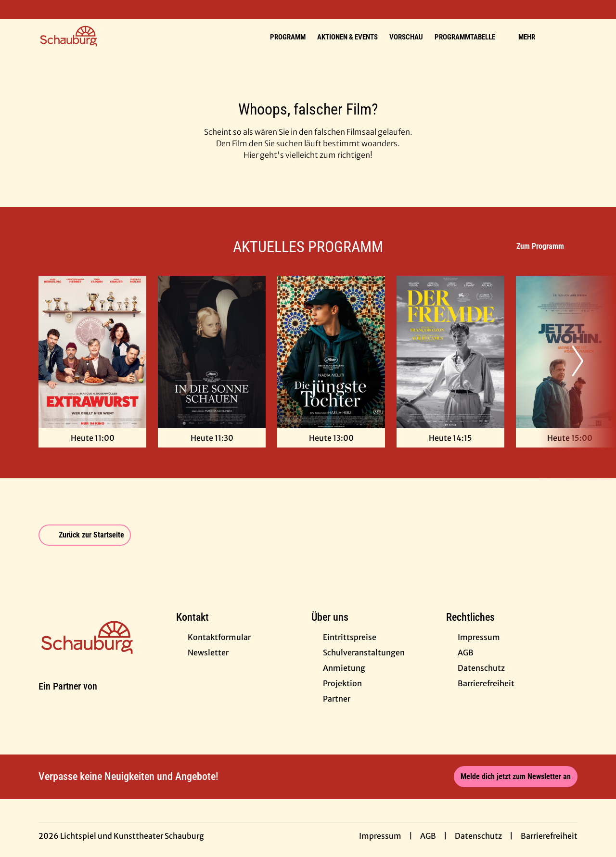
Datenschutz (478, 836)
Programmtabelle (471, 37)
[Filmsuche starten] (568, 37)
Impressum (380, 836)
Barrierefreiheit (549, 836)
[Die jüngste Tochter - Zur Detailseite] (331, 352)
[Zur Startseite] (106, 37)
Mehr (533, 37)
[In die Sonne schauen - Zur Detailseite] (212, 352)
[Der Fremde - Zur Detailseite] (450, 352)
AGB (428, 836)
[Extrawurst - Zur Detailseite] (92, 352)
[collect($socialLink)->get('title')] (17, 10)
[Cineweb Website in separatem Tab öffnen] (68, 698)
